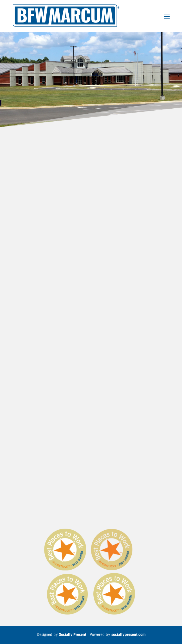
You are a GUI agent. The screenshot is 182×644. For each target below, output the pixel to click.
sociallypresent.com (128, 635)
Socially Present (73, 635)
